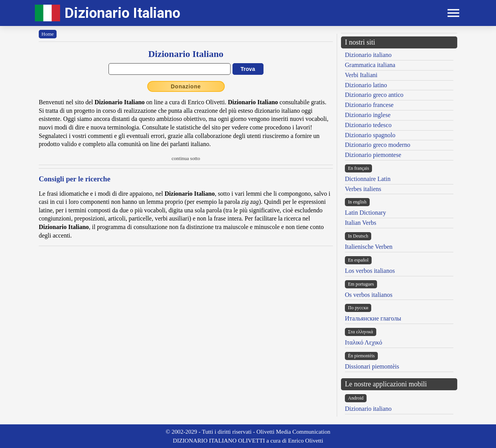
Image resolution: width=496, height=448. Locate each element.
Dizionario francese (369, 105)
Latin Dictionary (365, 213)
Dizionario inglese (368, 115)
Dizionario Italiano (122, 13)
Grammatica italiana (370, 65)
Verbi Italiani (361, 75)
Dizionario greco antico (374, 95)
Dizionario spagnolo (370, 135)
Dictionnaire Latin (368, 179)
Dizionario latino (366, 85)
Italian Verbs (361, 223)
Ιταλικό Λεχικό (363, 342)
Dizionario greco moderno (378, 145)
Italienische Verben (369, 247)
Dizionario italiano (368, 55)
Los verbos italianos (370, 271)
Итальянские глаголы (373, 318)
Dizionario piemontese (373, 155)
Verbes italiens (363, 189)
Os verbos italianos (369, 295)
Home (48, 34)
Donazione (186, 86)
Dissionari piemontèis (372, 366)
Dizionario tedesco (368, 125)
